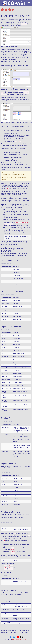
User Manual (4, 12)
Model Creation (12, 12)
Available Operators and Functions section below (13, 63)
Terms (21, 639)
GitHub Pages (15, 639)
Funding (25, 639)
